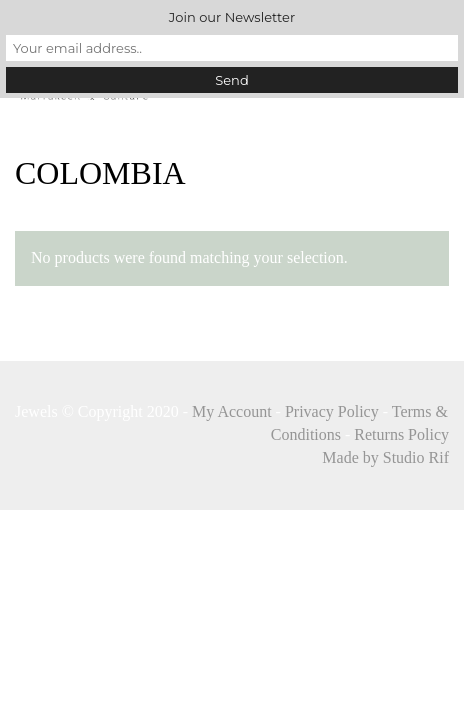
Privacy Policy (332, 411)
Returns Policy (401, 434)
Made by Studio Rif (385, 457)
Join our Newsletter (232, 17)
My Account (232, 411)
